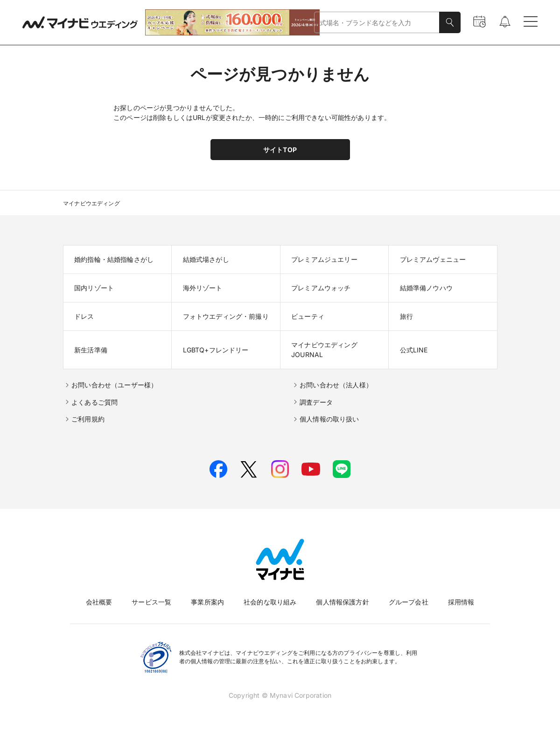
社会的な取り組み (270, 602)
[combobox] (377, 23)
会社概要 (99, 602)
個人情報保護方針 (342, 602)
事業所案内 (207, 602)
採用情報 (461, 602)
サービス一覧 (151, 602)
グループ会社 (409, 602)
